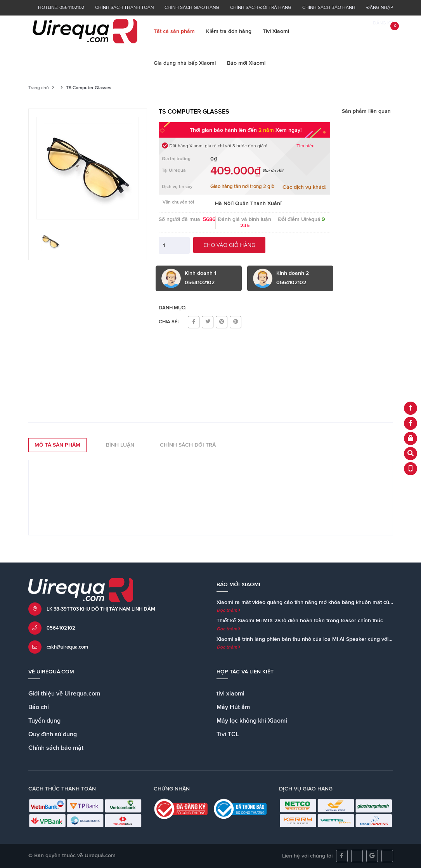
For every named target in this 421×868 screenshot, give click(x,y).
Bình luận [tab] (120, 445)
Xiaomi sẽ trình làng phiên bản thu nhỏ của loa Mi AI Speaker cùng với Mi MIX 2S (316, 639)
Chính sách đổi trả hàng (261, 8)
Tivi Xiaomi (276, 31)
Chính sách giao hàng (192, 8)
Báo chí (39, 707)
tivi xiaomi (230, 694)
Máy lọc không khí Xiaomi (252, 721)
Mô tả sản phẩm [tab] (57, 445)
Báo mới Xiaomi (246, 63)
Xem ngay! (288, 130)
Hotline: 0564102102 (61, 8)
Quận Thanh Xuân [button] (259, 204)
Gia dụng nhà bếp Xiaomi (185, 63)
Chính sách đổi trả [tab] (188, 445)
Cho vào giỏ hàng (229, 245)
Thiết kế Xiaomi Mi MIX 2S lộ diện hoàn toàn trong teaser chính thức (300, 621)
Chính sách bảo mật (56, 748)
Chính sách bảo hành (329, 8)
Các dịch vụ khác (304, 187)
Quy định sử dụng (53, 734)
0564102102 (61, 628)
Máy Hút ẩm (233, 707)
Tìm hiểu (306, 146)
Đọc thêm (229, 611)
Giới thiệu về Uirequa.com (64, 694)
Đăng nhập (380, 8)
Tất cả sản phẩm (174, 31)
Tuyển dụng (44, 721)
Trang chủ (39, 88)
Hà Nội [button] (224, 204)
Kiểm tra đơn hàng (229, 31)
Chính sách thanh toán (124, 8)
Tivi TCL (228, 734)
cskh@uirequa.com (67, 647)
